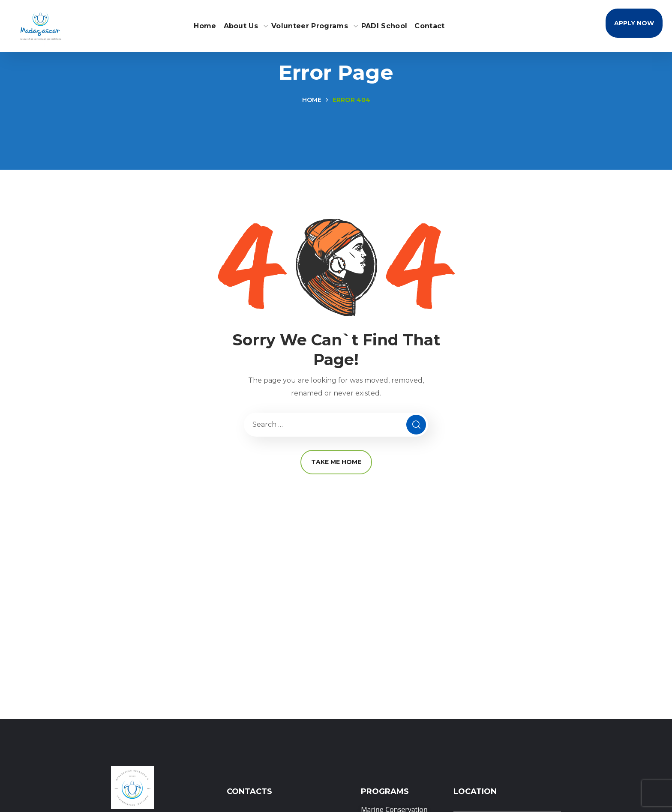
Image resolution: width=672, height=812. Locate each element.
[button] (634, 23)
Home (312, 100)
